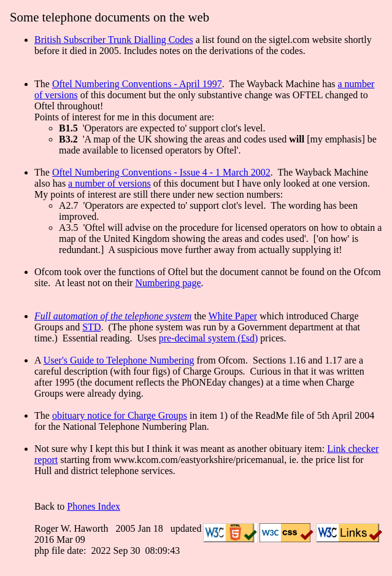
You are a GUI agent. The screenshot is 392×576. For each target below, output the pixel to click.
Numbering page (168, 283)
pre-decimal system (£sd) (209, 338)
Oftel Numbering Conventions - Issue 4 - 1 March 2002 (161, 172)
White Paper (233, 316)
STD (91, 327)
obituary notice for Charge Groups (120, 415)
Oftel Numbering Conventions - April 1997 (137, 84)
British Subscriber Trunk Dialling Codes (114, 40)
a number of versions (110, 183)
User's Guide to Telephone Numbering (119, 360)
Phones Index (94, 506)
